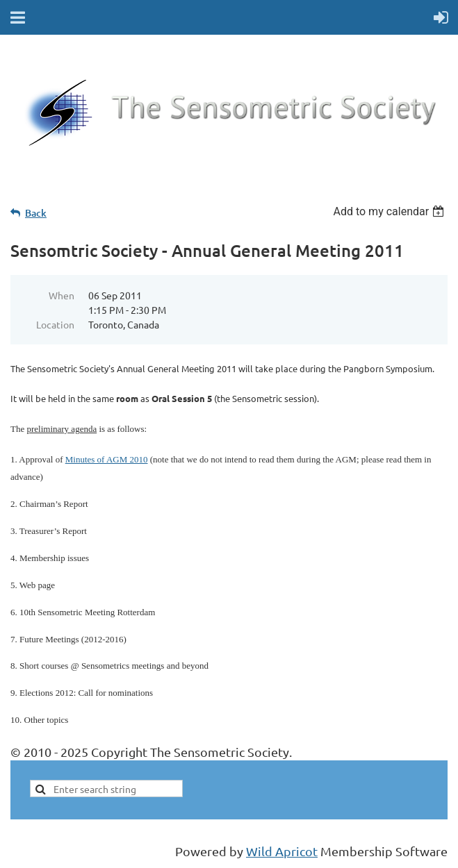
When (62, 295)
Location (55, 324)
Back (36, 213)
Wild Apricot (282, 851)
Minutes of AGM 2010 (107, 459)
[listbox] (390, 211)
